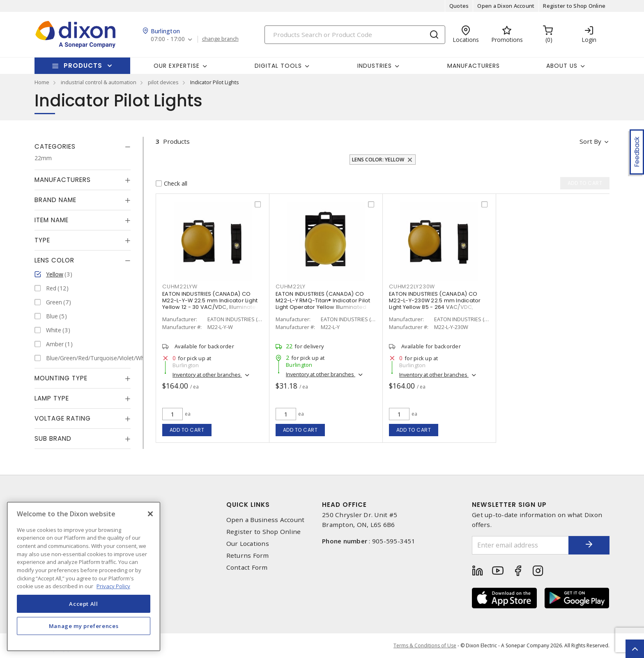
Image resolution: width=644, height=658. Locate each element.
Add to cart (187, 430)
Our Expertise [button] (177, 66)
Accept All (84, 604)
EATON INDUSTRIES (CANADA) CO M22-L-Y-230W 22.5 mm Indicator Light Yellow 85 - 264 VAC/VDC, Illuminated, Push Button (435, 304)
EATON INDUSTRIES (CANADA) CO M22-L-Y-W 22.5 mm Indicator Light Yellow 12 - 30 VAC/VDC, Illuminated (211, 300)
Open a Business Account (266, 520)
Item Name (52, 220)
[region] (84, 576)
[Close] (150, 514)
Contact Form (247, 567)
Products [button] (83, 66)
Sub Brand (53, 438)
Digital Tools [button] (278, 66)
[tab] (83, 147)
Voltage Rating (63, 418)
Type (42, 240)
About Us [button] (562, 66)
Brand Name (55, 200)
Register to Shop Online (574, 6)
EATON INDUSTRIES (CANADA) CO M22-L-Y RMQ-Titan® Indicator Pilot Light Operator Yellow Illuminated (323, 300)
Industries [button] (375, 66)
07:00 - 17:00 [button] (168, 39)
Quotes (459, 6)
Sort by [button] (590, 141)
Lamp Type (52, 398)
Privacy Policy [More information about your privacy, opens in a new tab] (113, 586)
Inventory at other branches (207, 375)
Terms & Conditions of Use (425, 645)
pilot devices (163, 82)
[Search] (355, 35)
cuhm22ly (291, 286)
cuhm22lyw (180, 286)
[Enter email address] (520, 545)
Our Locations (248, 544)
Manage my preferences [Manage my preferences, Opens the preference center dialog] (84, 626)
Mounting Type (61, 378)
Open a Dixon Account (506, 6)
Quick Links (248, 505)
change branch (220, 39)
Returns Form (248, 556)
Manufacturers (474, 66)
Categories (55, 146)
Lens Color (54, 260)
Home (42, 82)
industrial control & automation (99, 82)
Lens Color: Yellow (378, 160)
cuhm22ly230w (412, 286)
